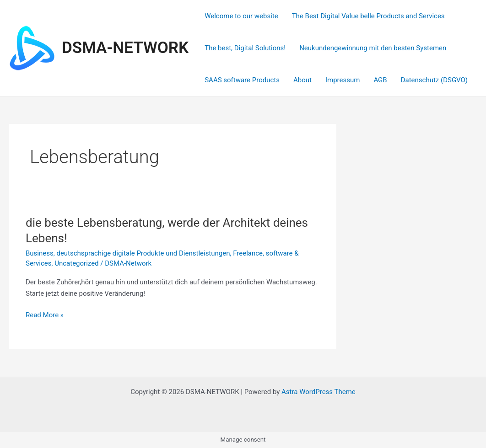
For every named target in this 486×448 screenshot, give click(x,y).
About (302, 80)
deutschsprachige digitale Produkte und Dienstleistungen (143, 253)
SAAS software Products (242, 80)
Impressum (343, 80)
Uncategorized (76, 263)
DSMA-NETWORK (125, 48)
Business (40, 253)
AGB (380, 80)
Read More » (45, 315)
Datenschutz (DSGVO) (434, 80)
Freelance (248, 253)
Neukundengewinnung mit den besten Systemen (373, 48)
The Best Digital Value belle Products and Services (368, 16)
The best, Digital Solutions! (245, 48)
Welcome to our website (241, 16)
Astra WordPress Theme (319, 392)
